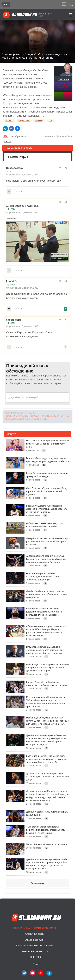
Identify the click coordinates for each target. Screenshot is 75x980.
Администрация (35, 940)
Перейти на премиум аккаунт (35, 928)
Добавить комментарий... (25, 397)
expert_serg (13, 320)
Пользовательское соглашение (35, 945)
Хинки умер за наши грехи (23, 206)
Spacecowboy (15, 168)
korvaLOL (12, 281)
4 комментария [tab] (18, 157)
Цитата (18, 191)
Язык (37, 964)
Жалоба (8, 141)
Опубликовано (22, 175)
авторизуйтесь (53, 379)
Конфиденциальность (35, 951)
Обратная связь (35, 934)
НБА (5, 136)
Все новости (37, 883)
